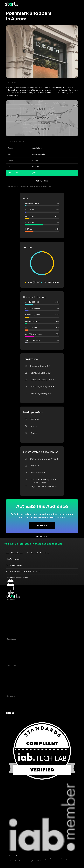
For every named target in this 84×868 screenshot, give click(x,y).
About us (10, 700)
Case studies (12, 670)
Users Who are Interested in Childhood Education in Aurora (28, 553)
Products (11, 600)
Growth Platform (14, 621)
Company (11, 696)
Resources (11, 665)
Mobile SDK (12, 626)
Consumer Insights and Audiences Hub (24, 643)
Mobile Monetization (16, 657)
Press (9, 709)
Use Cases (11, 639)
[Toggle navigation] (78, 4)
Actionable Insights (15, 630)
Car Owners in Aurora (14, 565)
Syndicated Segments (16, 617)
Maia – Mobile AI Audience (18, 604)
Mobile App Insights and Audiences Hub (24, 648)
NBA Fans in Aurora (13, 559)
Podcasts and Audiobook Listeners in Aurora (23, 571)
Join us (10, 705)
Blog (9, 674)
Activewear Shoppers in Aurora (18, 578)
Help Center (12, 687)
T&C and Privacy (14, 679)
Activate (42, 526)
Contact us (11, 683)
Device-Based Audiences (18, 608)
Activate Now (42, 181)
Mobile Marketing (14, 652)
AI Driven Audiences (15, 613)
